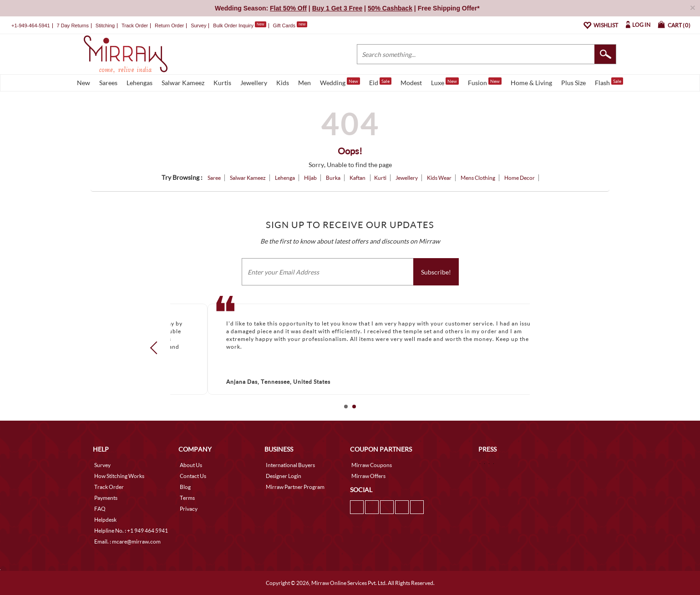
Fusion (485, 82)
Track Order (135, 25)
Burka (333, 178)
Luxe (445, 82)
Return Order (169, 25)
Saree (214, 178)
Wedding (340, 82)
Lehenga (285, 178)
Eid (380, 82)
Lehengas (139, 83)
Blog (185, 487)
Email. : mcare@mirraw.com (127, 542)
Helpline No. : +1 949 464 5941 (131, 531)
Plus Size (573, 83)
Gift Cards (290, 25)
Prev (157, 347)
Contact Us (193, 476)
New (84, 83)
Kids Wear (439, 178)
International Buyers (290, 465)
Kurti (380, 178)
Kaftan (358, 178)
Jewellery (254, 83)
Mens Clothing (478, 178)
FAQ (100, 509)
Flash (609, 82)
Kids (283, 83)
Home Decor (520, 178)
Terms (187, 498)
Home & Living (531, 83)
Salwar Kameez (183, 83)
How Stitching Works (119, 476)
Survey (198, 25)
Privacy (189, 509)
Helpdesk (105, 520)
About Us (191, 465)
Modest (411, 83)
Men (304, 83)
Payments (106, 498)
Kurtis (222, 83)
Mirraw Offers (368, 476)
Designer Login (284, 476)
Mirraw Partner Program (295, 487)
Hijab (310, 178)
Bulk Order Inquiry (233, 25)
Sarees (108, 83)
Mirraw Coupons (372, 465)
